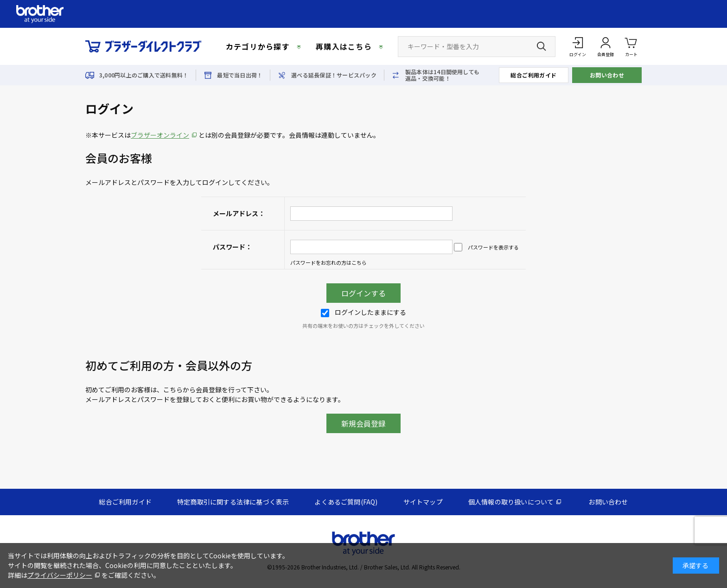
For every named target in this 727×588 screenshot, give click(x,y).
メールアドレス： (239, 213)
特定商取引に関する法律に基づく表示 (233, 502)
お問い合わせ (607, 75)
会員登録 (606, 54)
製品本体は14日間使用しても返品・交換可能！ (442, 75)
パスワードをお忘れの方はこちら (328, 262)
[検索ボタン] (542, 46)
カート (631, 46)
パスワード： (232, 247)
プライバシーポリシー (60, 575)
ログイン (578, 54)
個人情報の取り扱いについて (511, 502)
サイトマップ (423, 502)
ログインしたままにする (363, 312)
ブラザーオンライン (160, 135)
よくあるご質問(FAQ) (346, 502)
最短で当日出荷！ (240, 75)
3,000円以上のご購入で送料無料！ (144, 75)
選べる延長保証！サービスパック (334, 75)
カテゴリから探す (258, 46)
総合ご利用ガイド (534, 75)
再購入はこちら (344, 46)
